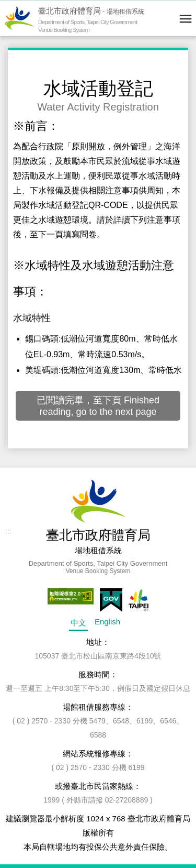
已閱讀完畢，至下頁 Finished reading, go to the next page (98, 406)
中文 (78, 623)
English (107, 622)
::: (11, 55)
